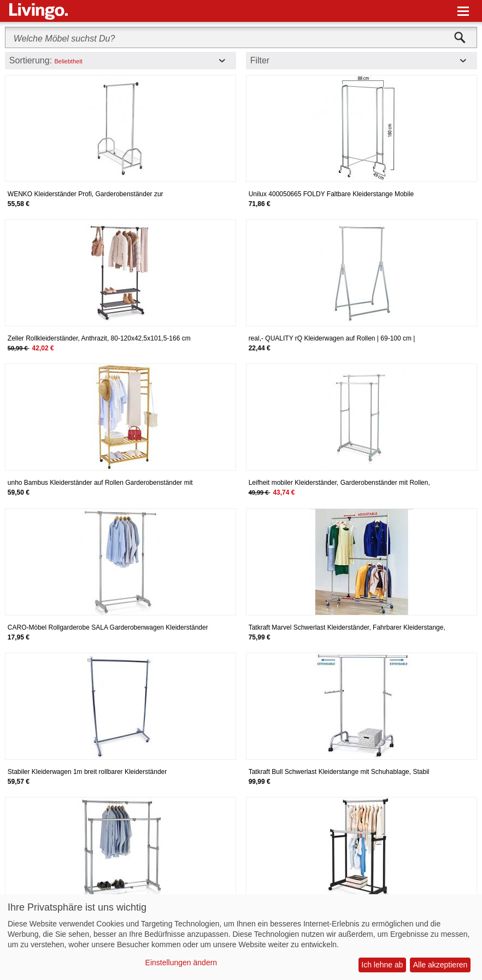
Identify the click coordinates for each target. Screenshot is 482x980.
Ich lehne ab (382, 965)
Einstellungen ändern (181, 963)
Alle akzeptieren (440, 965)
